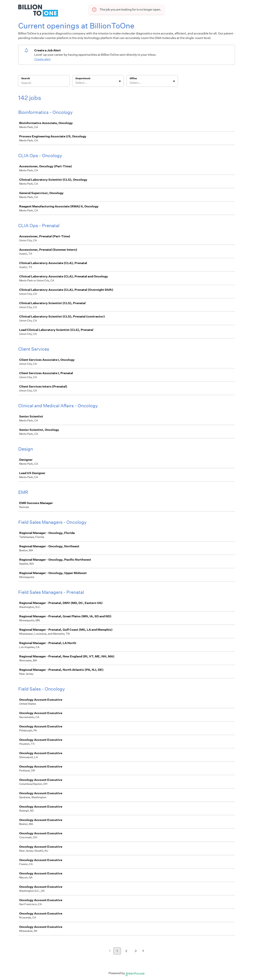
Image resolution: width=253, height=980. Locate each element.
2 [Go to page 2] (126, 951)
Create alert (42, 59)
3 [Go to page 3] (136, 951)
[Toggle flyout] (120, 81)
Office (133, 78)
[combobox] (76, 83)
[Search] (44, 83)
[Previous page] (110, 951)
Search (26, 78)
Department (83, 78)
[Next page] (143, 951)
